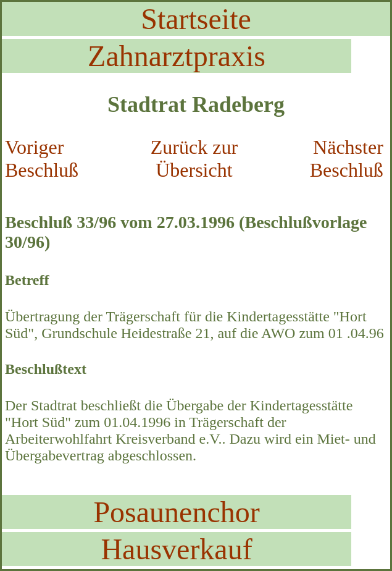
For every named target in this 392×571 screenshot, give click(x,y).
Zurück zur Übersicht (194, 159)
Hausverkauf (176, 549)
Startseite (196, 19)
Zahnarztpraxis (177, 56)
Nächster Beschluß (347, 159)
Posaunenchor (176, 512)
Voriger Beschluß (42, 159)
